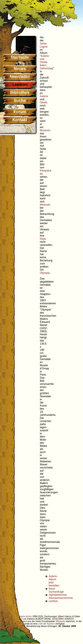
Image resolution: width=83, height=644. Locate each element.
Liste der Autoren (46, 624)
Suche (20, 100)
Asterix (44, 96)
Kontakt (20, 120)
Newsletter (20, 77)
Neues (20, 69)
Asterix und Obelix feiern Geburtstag (46, 62)
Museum (45, 130)
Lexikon (53, 601)
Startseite (20, 57)
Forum (20, 112)
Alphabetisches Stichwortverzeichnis (61, 596)
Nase (43, 239)
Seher (43, 44)
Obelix (44, 102)
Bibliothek (20, 93)
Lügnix (44, 47)
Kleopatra (45, 171)
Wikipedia (60, 621)
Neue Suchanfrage (56, 590)
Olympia (45, 273)
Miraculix (45, 205)
